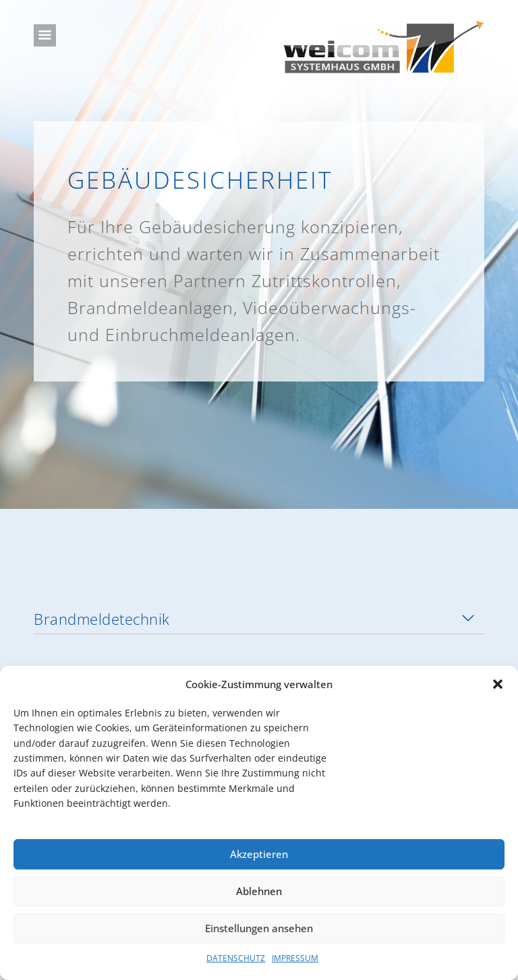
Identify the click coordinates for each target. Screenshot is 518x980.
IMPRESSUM (295, 958)
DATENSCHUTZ (236, 958)
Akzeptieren (259, 854)
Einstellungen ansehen (259, 928)
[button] (498, 684)
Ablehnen (259, 891)
